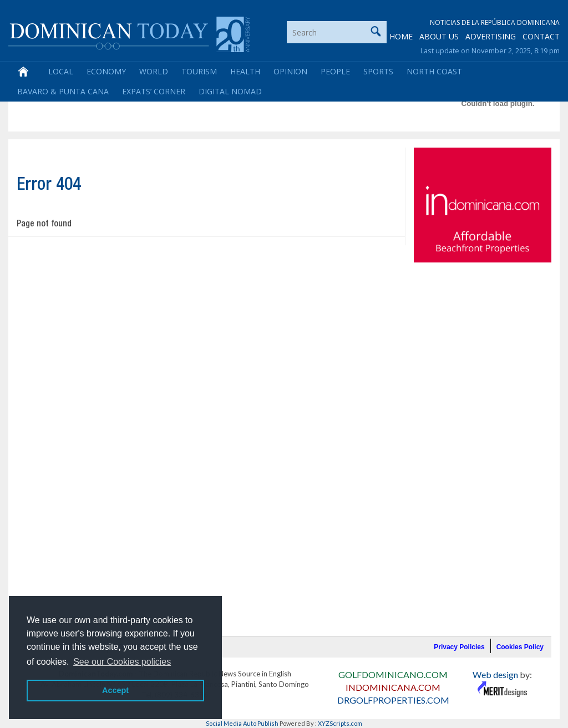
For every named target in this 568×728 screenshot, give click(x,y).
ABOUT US (439, 36)
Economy (106, 71)
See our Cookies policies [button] (122, 662)
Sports (378, 71)
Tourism (199, 71)
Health (245, 71)
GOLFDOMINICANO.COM (393, 674)
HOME (401, 36)
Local (61, 71)
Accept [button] (115, 690)
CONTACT (541, 36)
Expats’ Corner (154, 91)
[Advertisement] (214, 103)
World (154, 71)
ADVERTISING (491, 36)
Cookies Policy (520, 647)
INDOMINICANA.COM (393, 687)
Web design (495, 674)
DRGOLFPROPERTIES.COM (393, 700)
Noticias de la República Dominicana (495, 22)
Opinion (290, 71)
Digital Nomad (230, 91)
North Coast (434, 71)
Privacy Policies (459, 647)
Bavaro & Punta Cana (63, 91)
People (335, 71)
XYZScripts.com (340, 723)
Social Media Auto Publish (242, 723)
